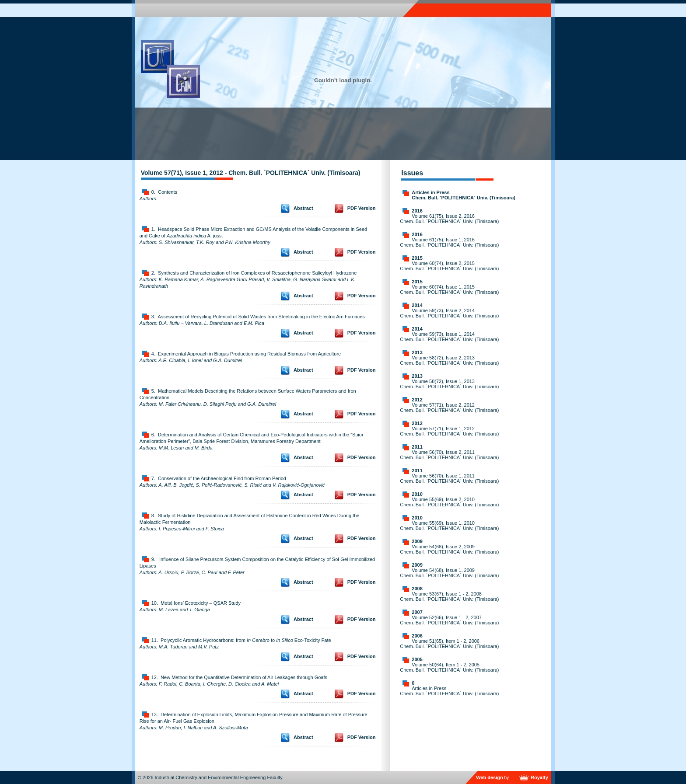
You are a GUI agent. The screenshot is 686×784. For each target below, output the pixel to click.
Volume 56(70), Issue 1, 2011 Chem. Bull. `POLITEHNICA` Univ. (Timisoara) (449, 478)
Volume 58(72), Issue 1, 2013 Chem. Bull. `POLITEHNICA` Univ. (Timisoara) (449, 384)
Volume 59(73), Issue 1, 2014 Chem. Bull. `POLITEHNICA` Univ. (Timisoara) (449, 337)
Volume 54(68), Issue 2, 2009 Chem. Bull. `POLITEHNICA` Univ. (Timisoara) (449, 549)
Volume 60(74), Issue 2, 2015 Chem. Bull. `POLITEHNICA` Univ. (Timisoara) (449, 266)
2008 (417, 589)
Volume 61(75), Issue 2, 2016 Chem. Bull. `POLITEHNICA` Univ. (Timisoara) (449, 219)
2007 (417, 612)
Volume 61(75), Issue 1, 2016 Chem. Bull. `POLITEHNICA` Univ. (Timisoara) (449, 242)
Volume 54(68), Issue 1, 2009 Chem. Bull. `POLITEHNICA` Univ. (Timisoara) (449, 573)
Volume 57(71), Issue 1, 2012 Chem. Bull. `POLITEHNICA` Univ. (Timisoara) (449, 431)
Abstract (303, 208)
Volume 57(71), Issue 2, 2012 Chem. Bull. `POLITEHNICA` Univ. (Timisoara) (449, 408)
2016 (417, 211)
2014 (417, 305)
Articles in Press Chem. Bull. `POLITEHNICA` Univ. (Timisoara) (464, 195)
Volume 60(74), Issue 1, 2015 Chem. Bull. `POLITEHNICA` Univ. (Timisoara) (449, 289)
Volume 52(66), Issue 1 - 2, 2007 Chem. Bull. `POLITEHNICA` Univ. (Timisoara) (449, 620)
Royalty (539, 777)
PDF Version (362, 208)
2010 (417, 494)
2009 (417, 541)
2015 (417, 258)
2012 (417, 400)
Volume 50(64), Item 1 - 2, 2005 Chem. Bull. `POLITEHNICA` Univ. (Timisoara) (449, 667)
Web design (490, 777)
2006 (417, 636)
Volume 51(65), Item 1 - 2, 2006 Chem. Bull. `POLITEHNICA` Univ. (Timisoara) (449, 644)
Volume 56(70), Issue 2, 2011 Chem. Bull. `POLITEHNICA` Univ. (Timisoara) (449, 455)
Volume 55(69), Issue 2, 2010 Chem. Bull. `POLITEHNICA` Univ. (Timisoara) (449, 502)
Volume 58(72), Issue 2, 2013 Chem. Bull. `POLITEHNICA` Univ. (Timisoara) (449, 360)
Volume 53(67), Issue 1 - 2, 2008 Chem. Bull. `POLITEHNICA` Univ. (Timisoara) (449, 596)
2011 (417, 447)
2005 (417, 659)
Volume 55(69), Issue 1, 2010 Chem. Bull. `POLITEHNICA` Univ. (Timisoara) (449, 526)
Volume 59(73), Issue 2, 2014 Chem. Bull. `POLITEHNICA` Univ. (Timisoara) (449, 313)
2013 (417, 352)
